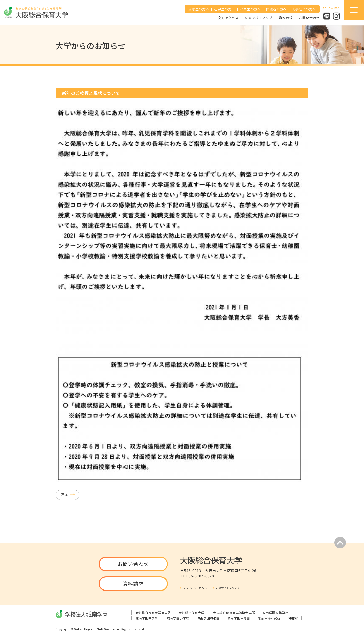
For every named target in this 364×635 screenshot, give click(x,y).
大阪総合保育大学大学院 (153, 613)
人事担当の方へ (304, 9)
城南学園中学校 (147, 618)
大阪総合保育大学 (192, 613)
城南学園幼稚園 (208, 618)
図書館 (293, 618)
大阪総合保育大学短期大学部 (234, 613)
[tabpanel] (182, 295)
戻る (65, 495)
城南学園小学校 (178, 618)
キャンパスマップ (259, 18)
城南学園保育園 (238, 618)
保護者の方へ (276, 9)
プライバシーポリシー (197, 588)
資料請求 (286, 18)
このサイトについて (228, 588)
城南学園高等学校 (276, 613)
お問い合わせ (309, 18)
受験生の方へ (199, 9)
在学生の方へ (224, 9)
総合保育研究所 (269, 618)
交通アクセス (228, 18)
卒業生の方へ (251, 9)
